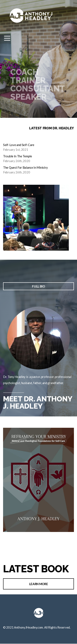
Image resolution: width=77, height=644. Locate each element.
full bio (38, 286)
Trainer (28, 80)
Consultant (38, 88)
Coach (24, 72)
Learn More (39, 584)
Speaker (28, 97)
